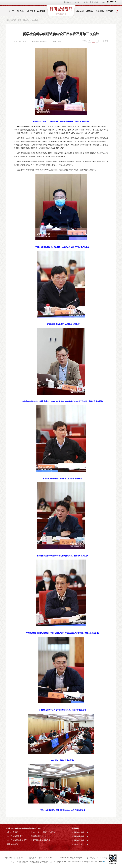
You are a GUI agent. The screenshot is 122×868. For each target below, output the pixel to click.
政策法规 (31, 11)
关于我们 (110, 11)
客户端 (77, 2)
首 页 (11, 11)
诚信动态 (21, 11)
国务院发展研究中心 (39, 836)
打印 (107, 41)
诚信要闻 (35, 20)
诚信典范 (80, 11)
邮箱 (103, 2)
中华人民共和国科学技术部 (16, 840)
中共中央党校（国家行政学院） (43, 832)
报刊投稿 (95, 2)
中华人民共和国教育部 (14, 836)
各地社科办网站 (78, 836)
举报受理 (41, 11)
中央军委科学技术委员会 (41, 840)
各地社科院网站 (78, 832)
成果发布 (90, 11)
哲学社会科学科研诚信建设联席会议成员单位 (23, 828)
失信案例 (100, 11)
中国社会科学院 (12, 844)
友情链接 (75, 828)
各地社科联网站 (78, 840)
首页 (20, 20)
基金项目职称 (77, 844)
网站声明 (9, 858)
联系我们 (21, 858)
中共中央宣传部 (12, 832)
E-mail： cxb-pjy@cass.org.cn (71, 858)
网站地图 (33, 858)
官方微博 (86, 2)
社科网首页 (67, 2)
